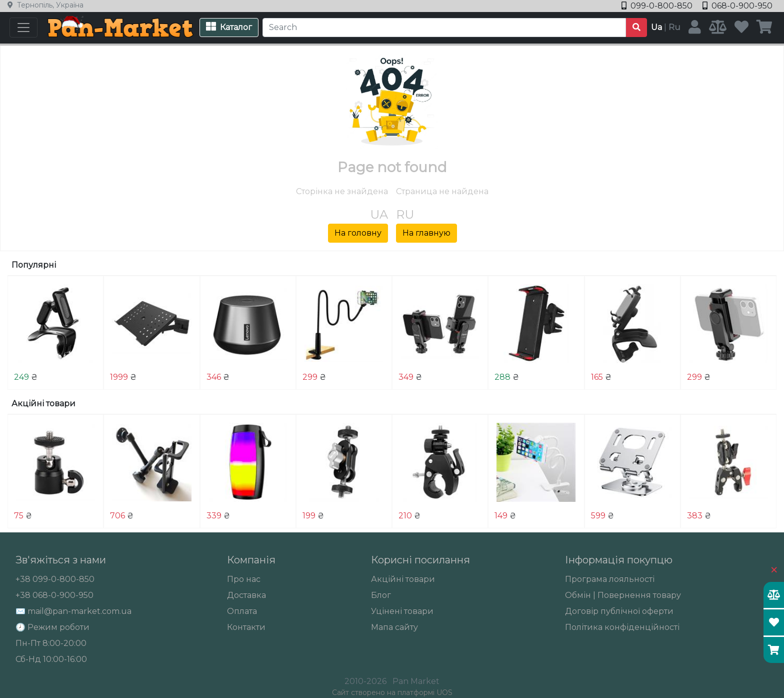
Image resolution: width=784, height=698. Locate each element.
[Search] (444, 28)
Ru (674, 27)
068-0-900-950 (737, 6)
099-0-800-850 (658, 6)
